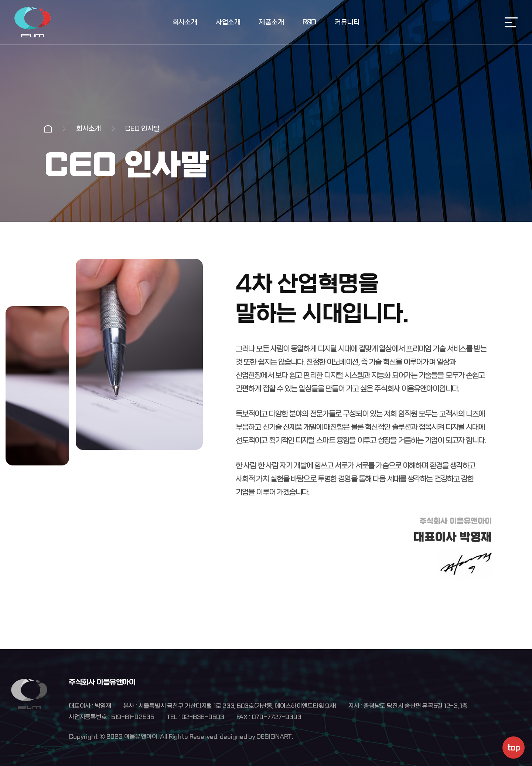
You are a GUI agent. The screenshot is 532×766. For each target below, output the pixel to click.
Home (48, 129)
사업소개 (228, 22)
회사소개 (185, 22)
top (514, 748)
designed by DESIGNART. (256, 737)
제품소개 (271, 22)
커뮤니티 (347, 22)
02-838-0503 (203, 717)
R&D (309, 22)
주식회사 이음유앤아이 (33, 22)
